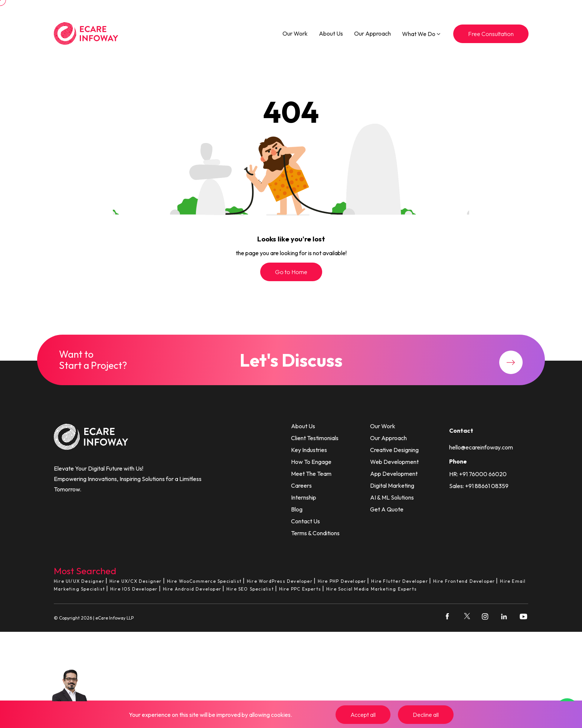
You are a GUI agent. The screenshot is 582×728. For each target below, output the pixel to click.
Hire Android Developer (192, 589)
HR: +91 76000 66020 (478, 474)
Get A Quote (387, 509)
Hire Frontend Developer (464, 581)
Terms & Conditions (315, 533)
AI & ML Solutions (392, 497)
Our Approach (372, 33)
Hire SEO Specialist (250, 589)
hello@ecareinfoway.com (481, 447)
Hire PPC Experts (300, 589)
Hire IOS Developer (134, 589)
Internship (304, 497)
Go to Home (291, 272)
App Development (394, 474)
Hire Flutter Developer (399, 581)
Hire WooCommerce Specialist (204, 581)
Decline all (426, 715)
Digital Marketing (392, 485)
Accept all (363, 715)
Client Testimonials (315, 438)
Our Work (295, 33)
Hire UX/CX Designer (136, 581)
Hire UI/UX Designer (79, 581)
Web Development (394, 462)
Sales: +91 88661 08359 (479, 486)
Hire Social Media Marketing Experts (372, 589)
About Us (331, 33)
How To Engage (311, 462)
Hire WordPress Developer (280, 581)
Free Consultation (491, 34)
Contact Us (305, 521)
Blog (297, 509)
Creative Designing (394, 450)
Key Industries (309, 450)
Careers (301, 485)
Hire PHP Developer (342, 581)
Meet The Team (311, 474)
